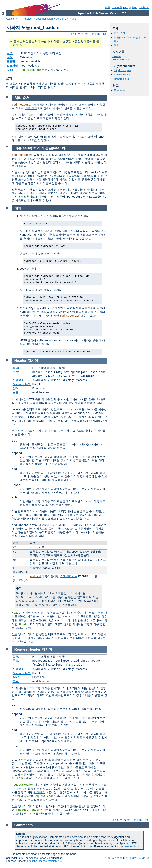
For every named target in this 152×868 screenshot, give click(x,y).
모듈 (107, 7)
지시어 (33, 361)
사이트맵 (144, 7)
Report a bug (121, 79)
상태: (10, 57)
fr (93, 34)
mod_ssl (36, 576)
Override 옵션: (22, 384)
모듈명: (11, 61)
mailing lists (132, 846)
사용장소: (19, 380)
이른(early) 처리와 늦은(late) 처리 (42, 148)
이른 (15, 634)
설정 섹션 (31, 108)
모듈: (16, 392)
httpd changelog (123, 70)
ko (104, 34)
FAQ (127, 7)
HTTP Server (25, 19)
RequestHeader (31, 70)
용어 (134, 7)
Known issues (122, 75)
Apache (10, 19)
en (87, 34)
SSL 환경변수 (69, 576)
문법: (16, 372)
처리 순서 (120, 33)
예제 (117, 45)
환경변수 (35, 568)
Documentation (44, 19)
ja (98, 34)
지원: (10, 70)
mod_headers (21, 105)
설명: (10, 53)
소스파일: (13, 66)
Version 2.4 (62, 19)
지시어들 (117, 7)
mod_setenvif (70, 316)
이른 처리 (21, 789)
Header (117, 56)
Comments (120, 90)
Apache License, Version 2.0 (45, 861)
